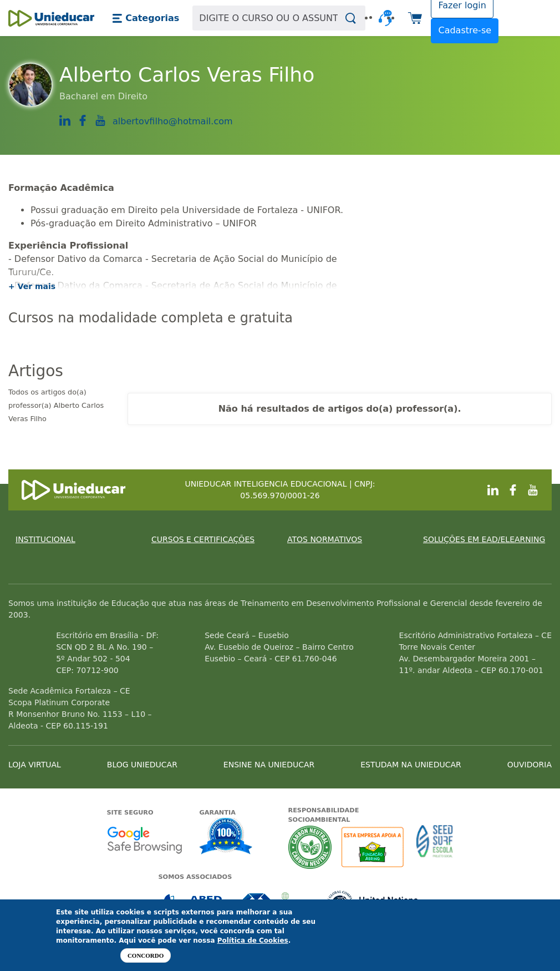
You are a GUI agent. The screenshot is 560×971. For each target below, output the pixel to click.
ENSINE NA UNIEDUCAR (269, 765)
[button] (146, 18)
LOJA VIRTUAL (35, 765)
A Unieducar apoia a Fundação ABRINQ (374, 847)
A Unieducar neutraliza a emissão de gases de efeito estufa (310, 847)
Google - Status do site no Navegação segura (144, 840)
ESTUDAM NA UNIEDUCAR (411, 765)
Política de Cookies (253, 940)
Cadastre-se (465, 30)
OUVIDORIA (530, 765)
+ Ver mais (32, 286)
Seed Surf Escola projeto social (435, 847)
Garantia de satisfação (226, 837)
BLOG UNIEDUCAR (142, 765)
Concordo (146, 955)
